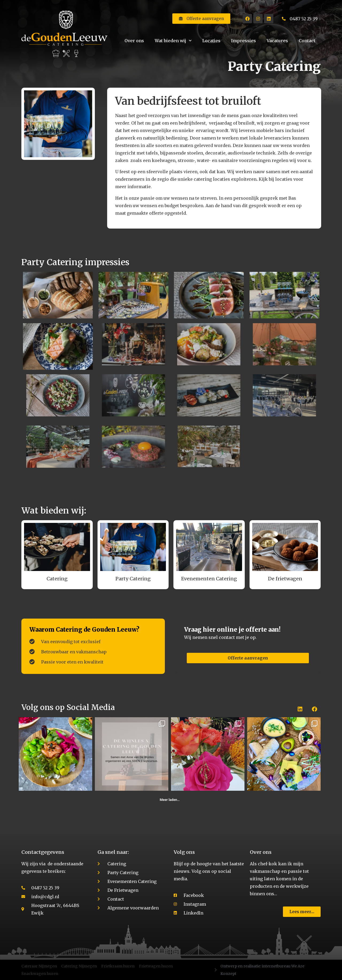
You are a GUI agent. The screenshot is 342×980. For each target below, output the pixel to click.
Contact (307, 41)
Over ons (134, 41)
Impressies (244, 41)
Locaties (211, 41)
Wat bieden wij (173, 40)
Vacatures (277, 41)
